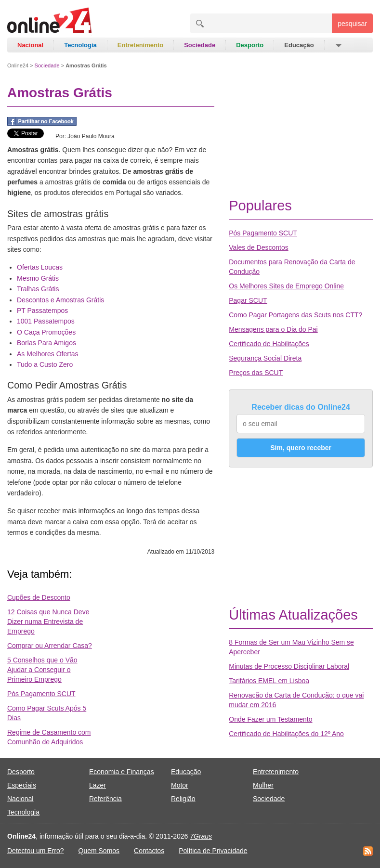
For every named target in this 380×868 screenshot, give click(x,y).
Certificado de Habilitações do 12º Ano (286, 734)
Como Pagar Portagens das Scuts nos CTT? (295, 315)
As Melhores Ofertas (48, 354)
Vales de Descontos (258, 247)
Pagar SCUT (248, 300)
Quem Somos (99, 851)
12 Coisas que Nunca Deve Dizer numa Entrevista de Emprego (48, 622)
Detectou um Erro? (36, 851)
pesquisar (352, 24)
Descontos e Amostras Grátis (60, 300)
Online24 (18, 65)
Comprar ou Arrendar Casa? (50, 646)
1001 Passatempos (46, 321)
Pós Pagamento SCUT (41, 694)
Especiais (22, 785)
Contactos (149, 851)
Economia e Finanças (122, 772)
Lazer (98, 785)
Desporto (250, 45)
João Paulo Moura (91, 136)
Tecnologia (80, 45)
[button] (338, 45)
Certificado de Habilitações (269, 344)
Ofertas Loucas (40, 267)
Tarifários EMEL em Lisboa (269, 681)
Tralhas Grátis (38, 289)
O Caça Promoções (46, 332)
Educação (299, 45)
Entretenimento (140, 45)
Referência (105, 799)
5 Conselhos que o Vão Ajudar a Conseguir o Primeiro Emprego (42, 670)
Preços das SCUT (256, 373)
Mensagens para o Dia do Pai (273, 329)
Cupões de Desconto (39, 597)
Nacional (30, 45)
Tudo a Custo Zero (45, 364)
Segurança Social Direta (265, 358)
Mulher (263, 785)
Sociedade (200, 45)
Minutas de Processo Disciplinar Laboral (289, 666)
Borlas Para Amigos (46, 343)
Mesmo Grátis (38, 278)
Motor (180, 785)
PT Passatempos (42, 311)
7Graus (201, 836)
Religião (183, 799)
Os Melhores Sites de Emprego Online (286, 286)
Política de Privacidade (213, 851)
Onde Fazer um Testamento (270, 719)
